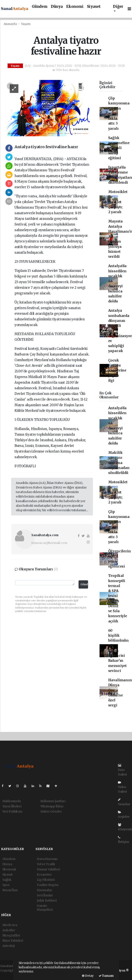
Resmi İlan (10, 890)
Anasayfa (11, 24)
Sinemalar (44, 890)
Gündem (40, 7)
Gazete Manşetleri (45, 908)
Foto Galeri (122, 770)
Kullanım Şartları (53, 801)
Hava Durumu (47, 859)
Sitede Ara (10, 925)
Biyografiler (11, 935)
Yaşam (26, 24)
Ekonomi (75, 7)
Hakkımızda (12, 801)
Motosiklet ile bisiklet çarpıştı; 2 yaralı (118, 202)
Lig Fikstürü (46, 880)
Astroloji (9, 946)
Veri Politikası (12, 811)
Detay (88, 976)
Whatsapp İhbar (52, 806)
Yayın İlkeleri (12, 806)
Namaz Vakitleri (48, 869)
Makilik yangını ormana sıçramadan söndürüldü (119, 463)
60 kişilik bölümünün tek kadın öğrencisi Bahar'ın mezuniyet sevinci (118, 651)
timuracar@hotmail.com (49, 543)
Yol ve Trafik (46, 864)
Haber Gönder (51, 811)
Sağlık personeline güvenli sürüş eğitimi (119, 148)
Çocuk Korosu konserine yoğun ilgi (117, 370)
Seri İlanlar (45, 895)
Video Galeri (122, 787)
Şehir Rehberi (47, 900)
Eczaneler (44, 875)
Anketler (9, 930)
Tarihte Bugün (48, 885)
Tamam (106, 976)
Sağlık (7, 880)
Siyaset (94, 7)
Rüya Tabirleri (13, 941)
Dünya (57, 7)
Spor (6, 885)
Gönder (84, 584)
